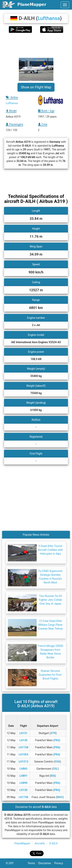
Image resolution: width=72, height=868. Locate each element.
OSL (55, 769)
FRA (57, 740)
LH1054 (24, 754)
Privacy (60, 863)
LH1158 (24, 747)
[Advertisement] (36, 45)
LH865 (24, 769)
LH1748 (24, 797)
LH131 (24, 733)
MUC (60, 797)
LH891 (24, 776)
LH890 (24, 783)
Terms (33, 863)
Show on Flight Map (36, 87)
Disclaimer (46, 863)
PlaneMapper (22, 843)
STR (53, 733)
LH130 (24, 740)
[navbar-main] (65, 5)
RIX (53, 776)
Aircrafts (40, 843)
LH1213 (24, 762)
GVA (57, 762)
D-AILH (53, 843)
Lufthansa (49, 18)
